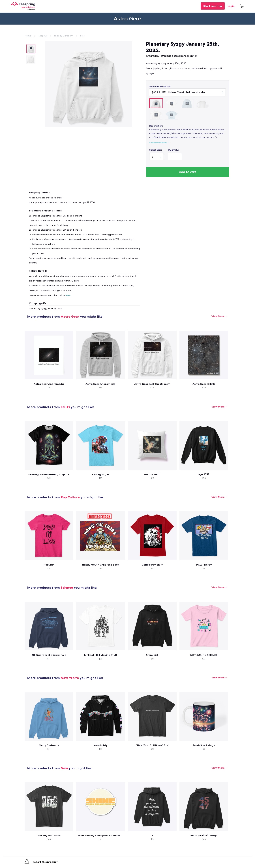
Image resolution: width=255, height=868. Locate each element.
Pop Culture (70, 497)
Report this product (41, 862)
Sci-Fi (83, 36)
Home (28, 36)
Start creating (213, 6)
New (64, 768)
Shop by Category (63, 36)
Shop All (43, 36)
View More (218, 316)
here (68, 295)
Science (67, 587)
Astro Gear (70, 316)
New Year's (70, 678)
